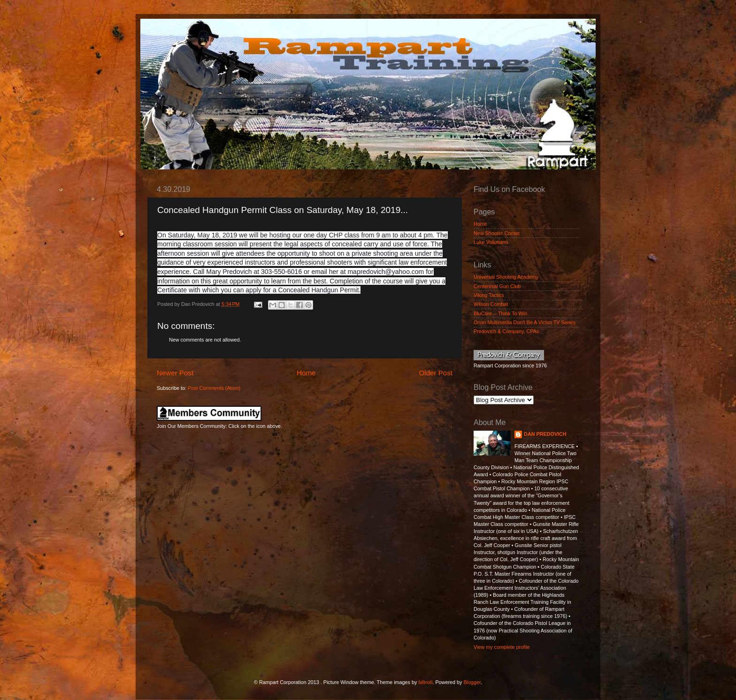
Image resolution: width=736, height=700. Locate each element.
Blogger (472, 682)
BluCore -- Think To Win (500, 313)
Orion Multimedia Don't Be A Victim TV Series (525, 322)
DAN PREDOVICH (545, 434)
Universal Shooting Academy (506, 277)
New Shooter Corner (497, 233)
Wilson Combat (491, 304)
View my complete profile (502, 647)
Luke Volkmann (491, 242)
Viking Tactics (489, 295)
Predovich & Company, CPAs (506, 331)
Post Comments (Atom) (214, 388)
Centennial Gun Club (497, 286)
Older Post (436, 373)
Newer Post (175, 373)
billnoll (425, 682)
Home (306, 373)
